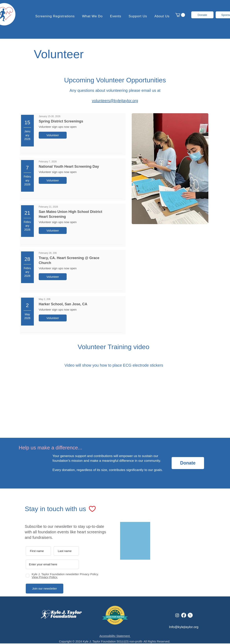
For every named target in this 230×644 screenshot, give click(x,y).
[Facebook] (184, 615)
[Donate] (202, 15)
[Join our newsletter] (45, 589)
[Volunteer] (53, 135)
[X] (190, 615)
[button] (138, 16)
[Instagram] (177, 615)
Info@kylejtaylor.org (184, 627)
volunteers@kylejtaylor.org (115, 101)
